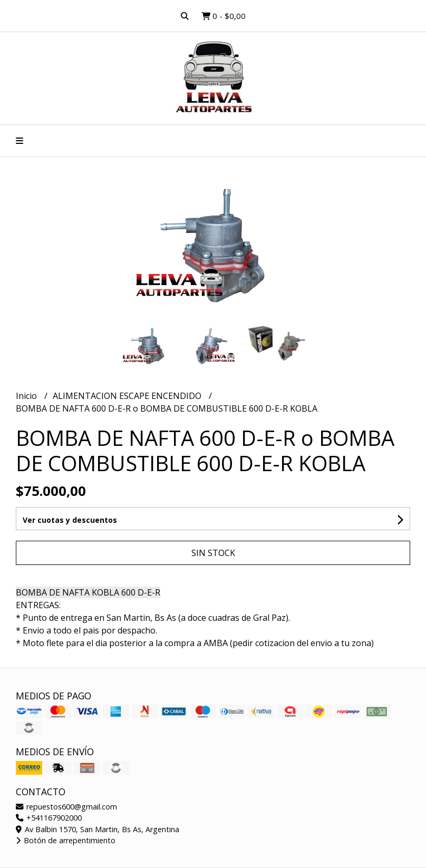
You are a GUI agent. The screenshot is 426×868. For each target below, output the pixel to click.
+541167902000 (49, 818)
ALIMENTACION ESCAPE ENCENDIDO (128, 396)
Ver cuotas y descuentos (70, 520)
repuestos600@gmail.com (66, 807)
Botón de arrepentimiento (66, 840)
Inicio (27, 396)
